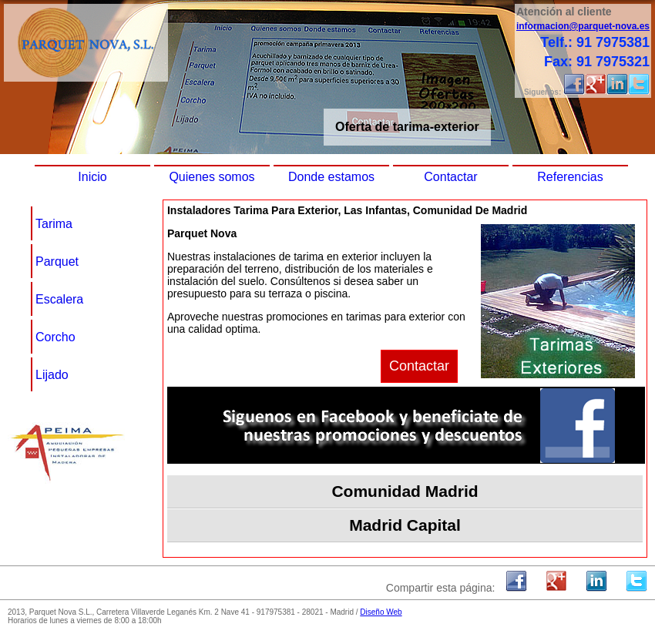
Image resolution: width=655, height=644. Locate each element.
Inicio (92, 177)
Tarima (54, 224)
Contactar (450, 177)
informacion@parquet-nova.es (583, 26)
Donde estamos (331, 177)
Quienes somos (212, 177)
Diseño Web (381, 612)
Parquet (57, 262)
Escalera (59, 299)
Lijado (52, 375)
